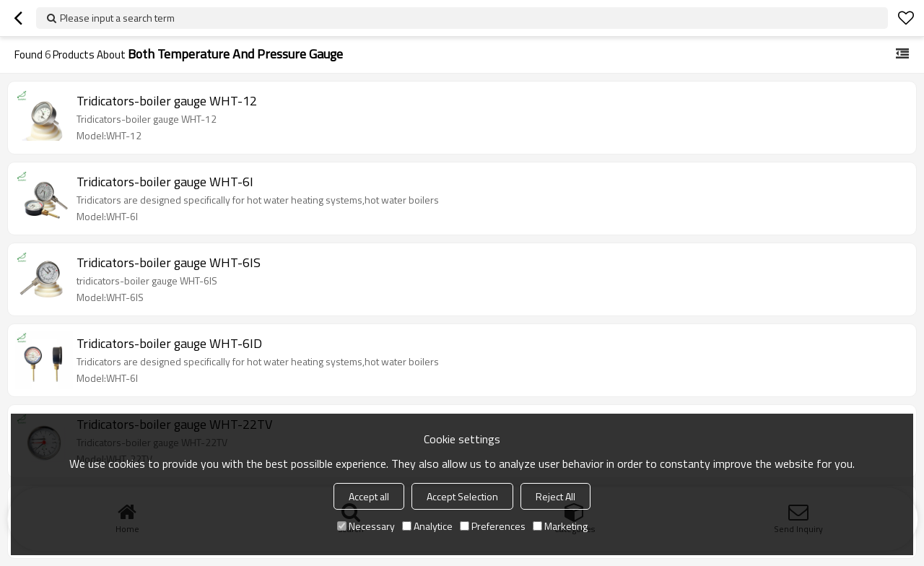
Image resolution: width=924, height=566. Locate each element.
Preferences (493, 526)
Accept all (369, 496)
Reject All (555, 496)
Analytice (427, 526)
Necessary (366, 526)
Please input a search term (117, 18)
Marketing (560, 526)
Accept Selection (462, 496)
